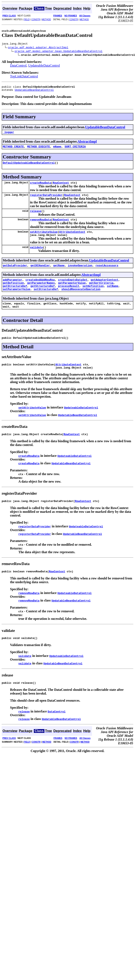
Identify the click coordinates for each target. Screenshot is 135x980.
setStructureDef (46, 300)
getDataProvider (15, 274)
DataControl (18, 66)
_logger (8, 134)
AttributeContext (72, 239)
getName (59, 274)
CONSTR (36, 19)
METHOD (46, 19)
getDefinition (13, 293)
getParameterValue (72, 293)
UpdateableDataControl (44, 66)
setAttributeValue (44, 239)
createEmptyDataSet (73, 289)
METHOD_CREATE (13, 149)
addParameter (13, 289)
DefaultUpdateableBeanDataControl (29, 166)
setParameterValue (17, 300)
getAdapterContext (104, 289)
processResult (69, 296)
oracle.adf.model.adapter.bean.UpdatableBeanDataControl (59, 52)
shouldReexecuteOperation (81, 300)
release (36, 217)
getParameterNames (41, 293)
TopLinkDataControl (24, 77)
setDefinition (93, 296)
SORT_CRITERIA (75, 149)
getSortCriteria (101, 293)
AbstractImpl (87, 144)
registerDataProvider (46, 200)
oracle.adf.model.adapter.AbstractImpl (38, 48)
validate (36, 255)
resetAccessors (107, 274)
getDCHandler (40, 274)
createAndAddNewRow (40, 289)
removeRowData (40, 226)
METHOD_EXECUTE (38, 149)
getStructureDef (15, 296)
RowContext (61, 187)
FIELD (27, 19)
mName (57, 149)
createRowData (40, 187)
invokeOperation (80, 274)
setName (113, 296)
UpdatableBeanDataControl (34, 92)
